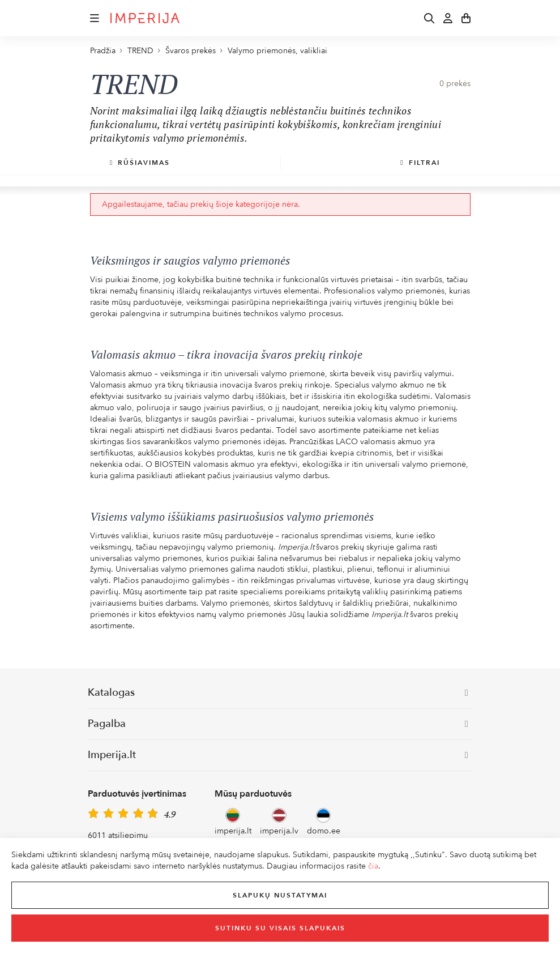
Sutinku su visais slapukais (280, 928)
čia (373, 866)
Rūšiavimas (140, 163)
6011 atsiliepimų (118, 835)
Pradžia (103, 51)
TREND (140, 51)
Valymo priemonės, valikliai (277, 51)
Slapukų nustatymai (280, 895)
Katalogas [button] (278, 693)
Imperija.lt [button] (278, 755)
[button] (95, 18)
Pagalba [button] (278, 724)
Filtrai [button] (420, 163)
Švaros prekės (191, 51)
